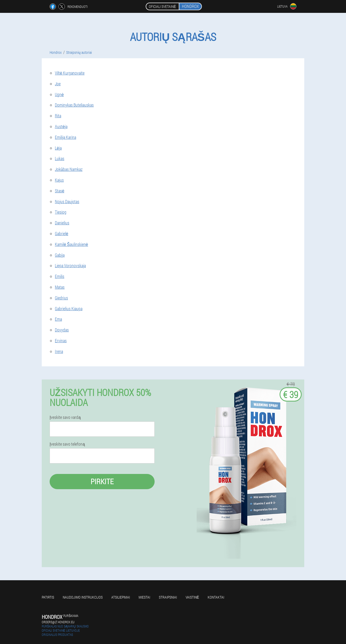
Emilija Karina (65, 137)
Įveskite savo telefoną (67, 444)
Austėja (61, 126)
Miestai (144, 597)
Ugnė (59, 94)
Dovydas (62, 330)
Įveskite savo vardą (65, 417)
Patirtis (48, 597)
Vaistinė (192, 597)
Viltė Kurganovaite (70, 73)
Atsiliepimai (121, 597)
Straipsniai (168, 597)
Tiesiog (61, 212)
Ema (58, 319)
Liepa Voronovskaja (70, 265)
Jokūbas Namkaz (69, 169)
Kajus (59, 180)
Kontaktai (216, 597)
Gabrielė (62, 233)
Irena (59, 351)
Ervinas (61, 341)
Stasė (60, 191)
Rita (58, 116)
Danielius (62, 223)
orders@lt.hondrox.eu (58, 622)
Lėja (58, 148)
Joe (58, 84)
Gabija (60, 255)
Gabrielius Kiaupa (69, 308)
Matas (60, 287)
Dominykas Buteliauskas (74, 105)
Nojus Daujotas (67, 201)
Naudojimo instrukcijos (83, 597)
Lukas (60, 158)
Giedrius (61, 298)
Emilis (60, 276)
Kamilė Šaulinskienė (71, 244)
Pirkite (102, 481)
